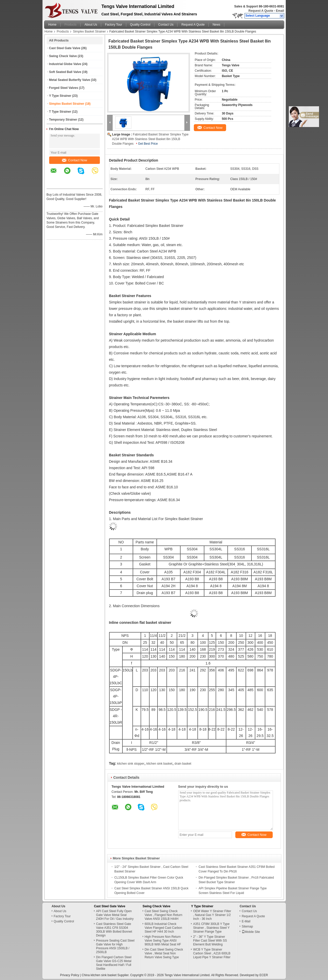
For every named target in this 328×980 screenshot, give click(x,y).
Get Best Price (148, 144)
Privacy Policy (70, 975)
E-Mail (246, 921)
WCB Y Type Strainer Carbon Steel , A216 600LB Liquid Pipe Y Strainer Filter (212, 953)
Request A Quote (261, 11)
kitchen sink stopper (131, 764)
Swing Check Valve (63, 56)
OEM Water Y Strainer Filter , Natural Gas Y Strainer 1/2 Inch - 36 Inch (212, 915)
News (216, 25)
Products (71, 25)
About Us (91, 25)
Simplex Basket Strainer (89, 31)
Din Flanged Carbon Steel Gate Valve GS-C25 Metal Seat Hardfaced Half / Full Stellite (114, 963)
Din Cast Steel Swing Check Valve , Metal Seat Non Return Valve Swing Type (164, 953)
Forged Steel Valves (64, 88)
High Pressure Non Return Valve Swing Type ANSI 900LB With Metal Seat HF (163, 941)
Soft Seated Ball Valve (65, 72)
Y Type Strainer (60, 96)
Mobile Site (251, 932)
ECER (264, 975)
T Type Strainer (60, 112)
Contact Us (166, 25)
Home (52, 25)
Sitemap (247, 926)
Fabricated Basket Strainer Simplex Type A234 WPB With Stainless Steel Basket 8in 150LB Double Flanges (150, 139)
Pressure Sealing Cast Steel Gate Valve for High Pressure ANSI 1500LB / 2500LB (115, 946)
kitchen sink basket (159, 764)
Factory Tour (113, 25)
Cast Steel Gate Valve (65, 48)
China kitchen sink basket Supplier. (106, 975)
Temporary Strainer (63, 120)
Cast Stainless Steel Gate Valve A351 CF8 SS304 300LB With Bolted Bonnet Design (114, 930)
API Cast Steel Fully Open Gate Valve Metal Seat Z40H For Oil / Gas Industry (115, 915)
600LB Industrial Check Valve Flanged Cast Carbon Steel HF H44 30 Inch (163, 928)
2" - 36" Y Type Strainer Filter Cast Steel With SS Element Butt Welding (210, 941)
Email (280, 11)
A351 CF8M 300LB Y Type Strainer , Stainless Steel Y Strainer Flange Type (211, 928)
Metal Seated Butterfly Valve (70, 80)
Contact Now (75, 160)
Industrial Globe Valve (65, 64)
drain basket (183, 764)
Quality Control (140, 25)
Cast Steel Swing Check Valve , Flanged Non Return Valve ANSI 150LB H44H (163, 915)
